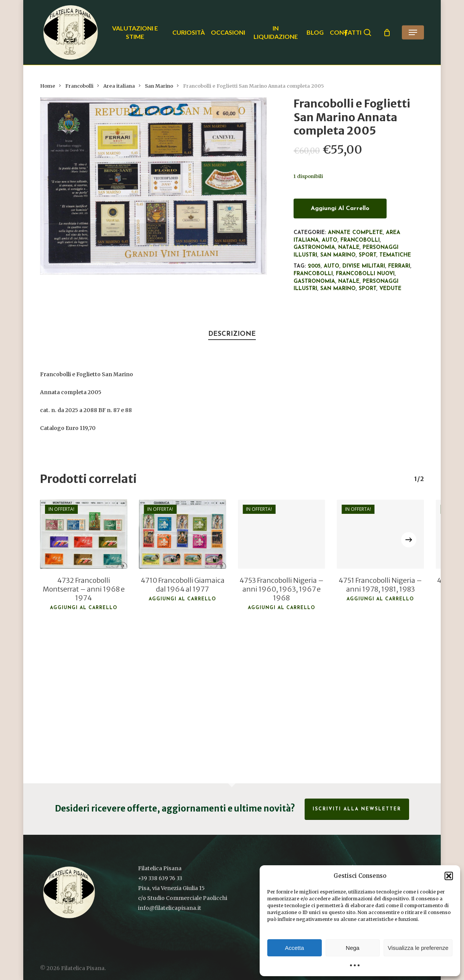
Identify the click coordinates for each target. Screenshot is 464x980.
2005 (314, 266)
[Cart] (387, 32)
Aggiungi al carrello (340, 209)
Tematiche (395, 255)
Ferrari (399, 266)
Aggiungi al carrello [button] (84, 608)
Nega (353, 948)
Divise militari (364, 266)
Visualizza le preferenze (418, 948)
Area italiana (119, 86)
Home (48, 86)
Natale (349, 248)
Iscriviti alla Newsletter (357, 809)
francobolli (313, 274)
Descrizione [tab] (232, 334)
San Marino (159, 86)
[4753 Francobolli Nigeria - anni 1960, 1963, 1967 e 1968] (281, 534)
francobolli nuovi (365, 274)
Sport (368, 255)
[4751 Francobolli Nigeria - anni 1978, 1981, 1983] (380, 534)
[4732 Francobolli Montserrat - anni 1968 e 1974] (84, 534)
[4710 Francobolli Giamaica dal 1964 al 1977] (182, 534)
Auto (330, 240)
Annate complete (355, 233)
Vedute (390, 289)
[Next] (409, 540)
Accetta (294, 948)
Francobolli (79, 86)
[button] (449, 876)
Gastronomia (314, 248)
